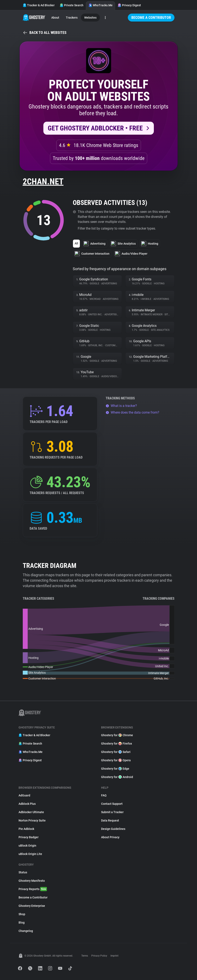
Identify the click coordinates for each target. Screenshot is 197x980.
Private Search (72, 5)
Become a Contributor (151, 17)
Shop (22, 914)
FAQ (104, 795)
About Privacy (110, 837)
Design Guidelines (113, 829)
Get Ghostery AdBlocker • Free (95, 128)
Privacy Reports (33, 889)
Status (23, 872)
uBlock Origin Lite (30, 854)
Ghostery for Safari (116, 752)
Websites (90, 18)
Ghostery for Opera (116, 760)
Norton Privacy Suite (32, 820)
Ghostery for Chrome (117, 735)
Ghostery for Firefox (117, 744)
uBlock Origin (27, 846)
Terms (85, 956)
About (55, 18)
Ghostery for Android (117, 777)
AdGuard (24, 795)
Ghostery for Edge (115, 769)
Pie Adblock (26, 829)
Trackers (72, 18)
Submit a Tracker (112, 812)
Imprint (114, 956)
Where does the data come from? (132, 412)
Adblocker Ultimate (31, 812)
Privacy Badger (29, 837)
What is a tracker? (121, 406)
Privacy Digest (129, 5)
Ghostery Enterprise (32, 906)
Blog (22, 923)
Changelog (26, 931)
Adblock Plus (27, 804)
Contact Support (112, 804)
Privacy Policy (99, 956)
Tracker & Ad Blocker (39, 5)
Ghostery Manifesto (32, 881)
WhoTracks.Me (100, 5)
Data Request (110, 820)
